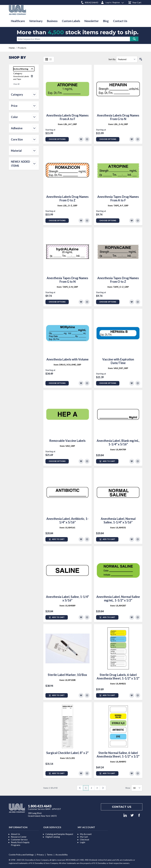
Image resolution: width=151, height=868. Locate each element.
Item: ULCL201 (67, 758)
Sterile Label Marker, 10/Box (67, 675)
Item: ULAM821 (118, 684)
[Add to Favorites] (81, 139)
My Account (86, 834)
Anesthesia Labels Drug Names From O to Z (67, 198)
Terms (50, 855)
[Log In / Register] (112, 2)
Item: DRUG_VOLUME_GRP (67, 365)
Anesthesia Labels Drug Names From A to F (67, 117)
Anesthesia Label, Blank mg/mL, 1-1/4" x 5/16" (118, 442)
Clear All (16, 84)
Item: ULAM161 (67, 527)
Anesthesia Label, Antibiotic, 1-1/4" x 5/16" (67, 520)
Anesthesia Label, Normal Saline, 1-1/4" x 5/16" (118, 520)
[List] (51, 59)
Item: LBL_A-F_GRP (67, 124)
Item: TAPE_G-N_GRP (67, 287)
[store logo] (18, 10)
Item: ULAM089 (67, 605)
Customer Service (19, 839)
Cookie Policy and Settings (21, 855)
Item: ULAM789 (118, 449)
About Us (15, 834)
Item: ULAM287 (118, 605)
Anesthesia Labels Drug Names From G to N (118, 117)
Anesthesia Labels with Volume (67, 359)
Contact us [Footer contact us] (122, 807)
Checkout (85, 839)
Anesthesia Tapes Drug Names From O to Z (118, 280)
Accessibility (62, 855)
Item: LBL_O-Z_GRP (67, 205)
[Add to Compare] (87, 139)
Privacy (40, 855)
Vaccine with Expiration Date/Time (118, 361)
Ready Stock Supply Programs (20, 844)
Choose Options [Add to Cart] (57, 139)
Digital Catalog (53, 837)
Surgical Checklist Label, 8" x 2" (67, 753)
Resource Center (19, 837)
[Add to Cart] (107, 461)
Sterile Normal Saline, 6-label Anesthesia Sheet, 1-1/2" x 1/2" (118, 755)
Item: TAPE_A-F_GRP (118, 205)
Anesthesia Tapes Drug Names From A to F (118, 198)
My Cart (84, 837)
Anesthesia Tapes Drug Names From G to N (67, 280)
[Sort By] (127, 59)
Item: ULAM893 (118, 762)
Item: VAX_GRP (67, 446)
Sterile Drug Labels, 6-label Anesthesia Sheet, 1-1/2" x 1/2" (118, 677)
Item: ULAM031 (118, 527)
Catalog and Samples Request (59, 834)
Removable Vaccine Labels (67, 441)
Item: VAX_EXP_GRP (118, 368)
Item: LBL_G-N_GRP (118, 124)
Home (12, 48)
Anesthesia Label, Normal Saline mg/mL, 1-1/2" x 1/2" (118, 598)
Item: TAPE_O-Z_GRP (118, 287)
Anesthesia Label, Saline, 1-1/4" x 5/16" (67, 598)
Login (83, 842)
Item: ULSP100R (67, 680)
